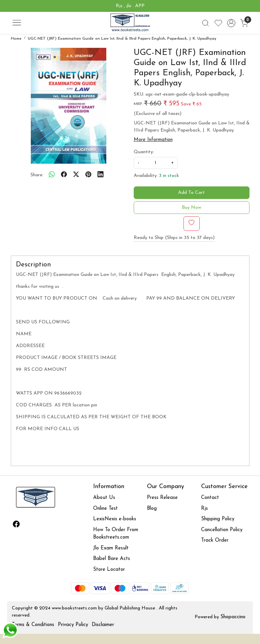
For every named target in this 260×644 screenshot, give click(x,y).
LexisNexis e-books (115, 519)
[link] (205, 23)
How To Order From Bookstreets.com (116, 534)
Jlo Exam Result (111, 548)
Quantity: (144, 152)
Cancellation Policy (222, 530)
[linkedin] (101, 175)
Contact (210, 498)
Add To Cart (191, 193)
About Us (104, 498)
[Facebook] (16, 525)
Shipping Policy (218, 519)
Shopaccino (233, 617)
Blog (152, 509)
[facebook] (64, 175)
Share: (37, 175)
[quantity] (156, 163)
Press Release (162, 498)
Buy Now (191, 208)
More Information (153, 140)
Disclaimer (103, 625)
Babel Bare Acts (112, 559)
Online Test (105, 509)
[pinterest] (88, 175)
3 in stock (169, 176)
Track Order (215, 540)
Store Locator (109, 570)
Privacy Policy (73, 625)
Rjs (204, 509)
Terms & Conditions (33, 625)
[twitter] (76, 175)
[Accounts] (231, 23)
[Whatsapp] (52, 175)
